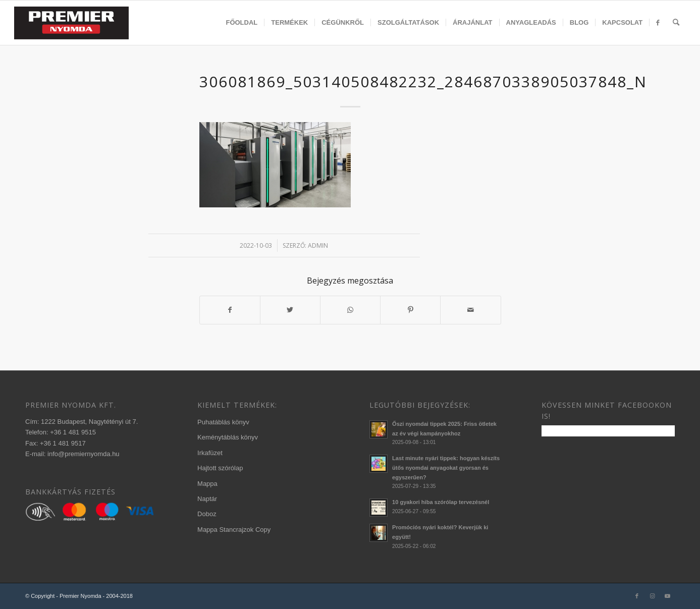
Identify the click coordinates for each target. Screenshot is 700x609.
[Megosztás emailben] (470, 310)
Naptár (207, 499)
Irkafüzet (210, 453)
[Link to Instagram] (652, 596)
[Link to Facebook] (637, 596)
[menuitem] (241, 23)
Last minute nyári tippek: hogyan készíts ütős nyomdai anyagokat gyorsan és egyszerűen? (446, 468)
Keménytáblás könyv (228, 437)
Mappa (207, 484)
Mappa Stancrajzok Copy (234, 530)
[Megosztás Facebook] (230, 310)
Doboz (207, 514)
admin (318, 245)
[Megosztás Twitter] (290, 310)
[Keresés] (676, 23)
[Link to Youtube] (667, 596)
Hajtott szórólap (220, 468)
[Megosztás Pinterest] (410, 310)
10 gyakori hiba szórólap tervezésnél (441, 502)
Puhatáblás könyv (223, 422)
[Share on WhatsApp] (350, 310)
